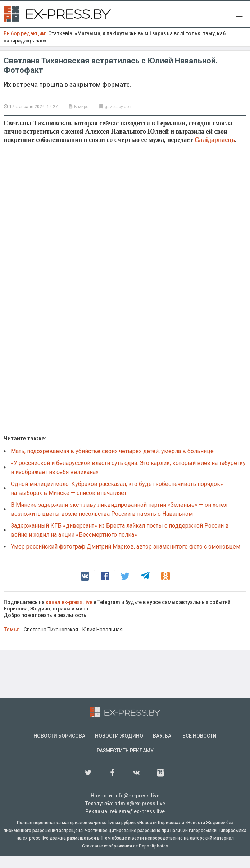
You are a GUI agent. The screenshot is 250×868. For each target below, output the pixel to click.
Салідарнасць (215, 140)
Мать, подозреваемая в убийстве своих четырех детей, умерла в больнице (112, 463)
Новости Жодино (119, 748)
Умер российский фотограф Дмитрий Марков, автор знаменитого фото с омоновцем (126, 559)
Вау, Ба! (163, 748)
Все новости (199, 748)
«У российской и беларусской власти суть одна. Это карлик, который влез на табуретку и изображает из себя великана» (128, 480)
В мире (81, 107)
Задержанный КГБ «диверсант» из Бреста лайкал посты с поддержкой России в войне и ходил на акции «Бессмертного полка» (120, 542)
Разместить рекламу (125, 763)
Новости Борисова (59, 748)
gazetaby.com (119, 107)
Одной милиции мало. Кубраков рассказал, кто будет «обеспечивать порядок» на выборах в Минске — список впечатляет (117, 501)
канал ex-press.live (69, 614)
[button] (85, 589)
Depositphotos (154, 858)
